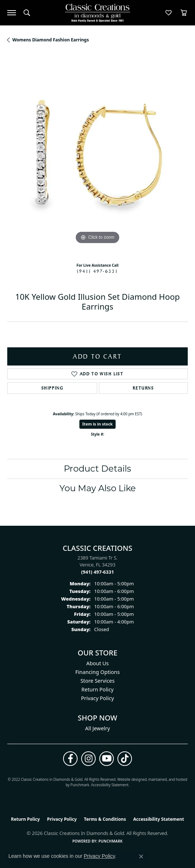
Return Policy (98, 689)
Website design (130, 779)
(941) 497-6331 (97, 271)
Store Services (97, 681)
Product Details (97, 469)
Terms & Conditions (105, 819)
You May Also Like (98, 488)
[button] (27, 13)
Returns (143, 388)
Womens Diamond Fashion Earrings (51, 40)
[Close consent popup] (141, 856)
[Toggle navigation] (12, 13)
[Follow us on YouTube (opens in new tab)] (107, 759)
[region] (97, 156)
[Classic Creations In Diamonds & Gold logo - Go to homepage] (97, 13)
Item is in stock (97, 424)
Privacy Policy (98, 698)
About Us (97, 663)
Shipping (52, 388)
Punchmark (80, 785)
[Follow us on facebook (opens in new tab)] (70, 759)
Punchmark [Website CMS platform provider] (111, 841)
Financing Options (98, 672)
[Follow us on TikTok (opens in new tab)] (125, 759)
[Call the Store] (98, 572)
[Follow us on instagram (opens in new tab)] (88, 759)
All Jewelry (98, 728)
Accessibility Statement (110, 785)
